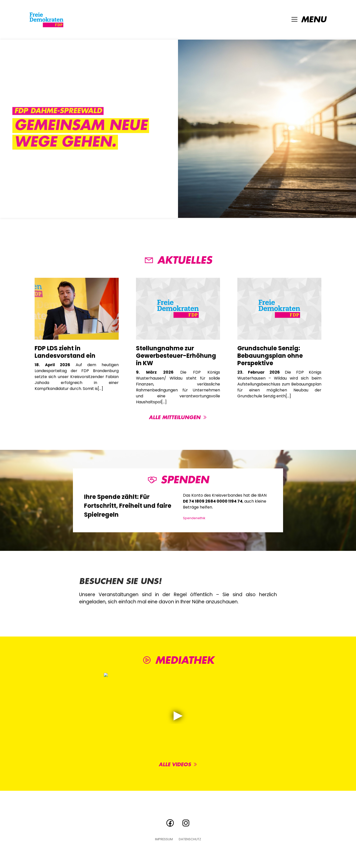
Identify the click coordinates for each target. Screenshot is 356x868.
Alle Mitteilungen (178, 418)
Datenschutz (190, 839)
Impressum (164, 839)
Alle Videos (178, 765)
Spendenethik (194, 518)
